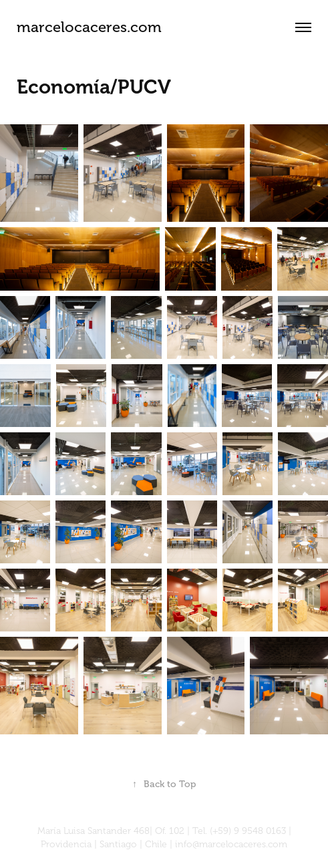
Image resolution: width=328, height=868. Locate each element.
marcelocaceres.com (89, 27)
